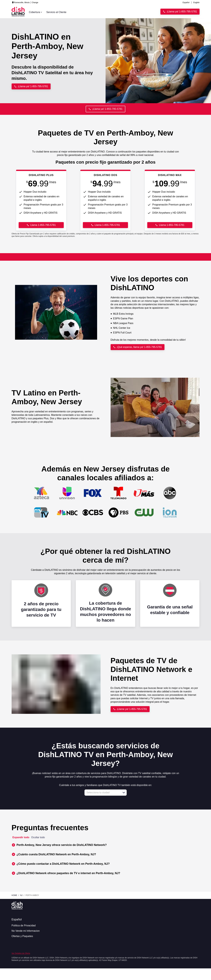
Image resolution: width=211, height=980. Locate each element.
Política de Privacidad (24, 925)
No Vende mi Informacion (26, 931)
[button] (124, 793)
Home (14, 895)
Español (186, 3)
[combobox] (102, 793)
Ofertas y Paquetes (22, 936)
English (196, 3)
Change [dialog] (35, 3)
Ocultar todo (38, 837)
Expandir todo (21, 837)
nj (21, 895)
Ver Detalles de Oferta (21, 953)
